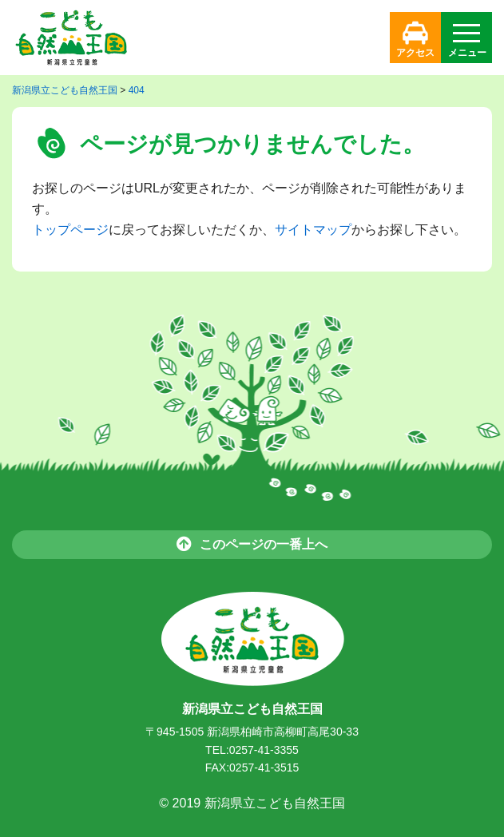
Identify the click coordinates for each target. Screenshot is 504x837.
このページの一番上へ (252, 543)
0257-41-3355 (264, 750)
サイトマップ (313, 230)
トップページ (70, 230)
